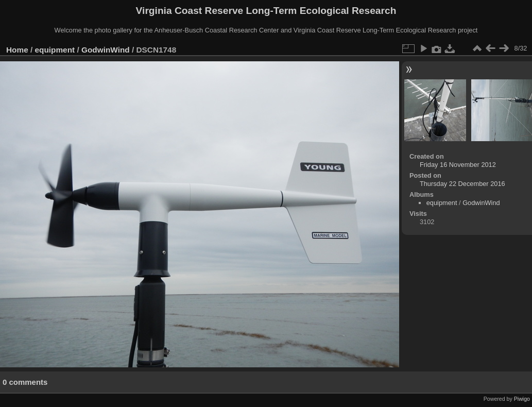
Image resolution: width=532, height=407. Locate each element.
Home (17, 50)
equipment (55, 50)
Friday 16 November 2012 (458, 165)
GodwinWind (106, 50)
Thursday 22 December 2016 (462, 184)
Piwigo (522, 399)
